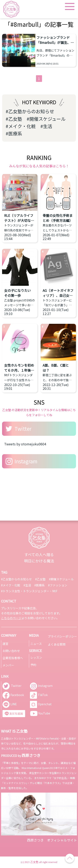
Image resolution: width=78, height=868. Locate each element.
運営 (5, 644)
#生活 (46, 126)
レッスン (36, 657)
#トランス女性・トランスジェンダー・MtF (29, 591)
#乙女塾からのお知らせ (30, 111)
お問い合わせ (11, 651)
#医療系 (14, 133)
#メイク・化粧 (21, 126)
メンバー (8, 665)
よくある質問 (57, 644)
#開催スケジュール (46, 119)
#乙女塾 (14, 119)
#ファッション (58, 585)
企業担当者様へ (13, 658)
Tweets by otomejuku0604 (25, 444)
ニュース (36, 644)
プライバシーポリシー (62, 636)
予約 (33, 665)
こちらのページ (11, 618)
